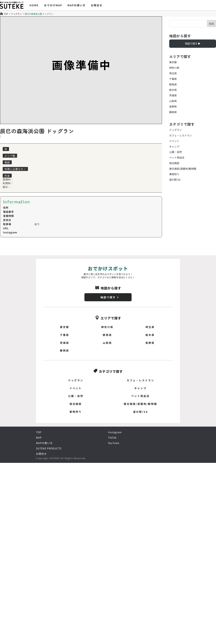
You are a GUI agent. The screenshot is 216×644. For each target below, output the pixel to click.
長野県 (173, 106)
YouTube (114, 443)
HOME (34, 5)
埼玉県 (173, 73)
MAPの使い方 (76, 5)
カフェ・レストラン (181, 135)
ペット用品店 (177, 157)
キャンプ (174, 147)
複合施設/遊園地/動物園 (183, 169)
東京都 (173, 62)
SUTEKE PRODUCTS (49, 449)
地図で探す (108, 297)
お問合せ (97, 5)
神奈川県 (174, 68)
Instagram (115, 433)
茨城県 (173, 95)
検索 (211, 24)
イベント (174, 141)
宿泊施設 (174, 163)
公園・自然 (175, 152)
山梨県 (173, 101)
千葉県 (173, 79)
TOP (39, 433)
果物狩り (174, 174)
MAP (39, 438)
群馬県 (173, 84)
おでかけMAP (53, 5)
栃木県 (173, 90)
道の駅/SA (175, 180)
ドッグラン (16, 14)
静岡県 (173, 112)
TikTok (112, 438)
